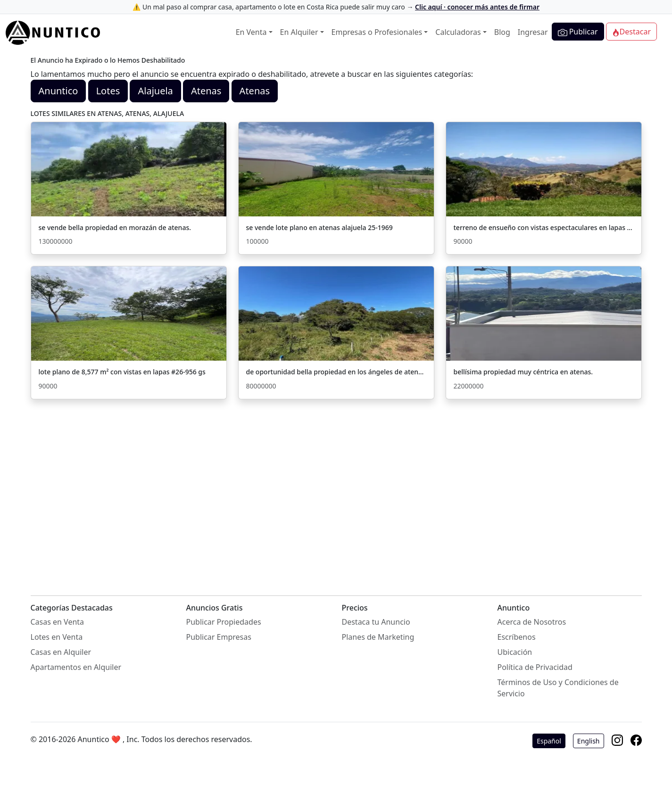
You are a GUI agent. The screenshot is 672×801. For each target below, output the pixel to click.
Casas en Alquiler (61, 652)
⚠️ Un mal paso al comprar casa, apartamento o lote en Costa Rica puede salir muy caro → (336, 7)
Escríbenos (517, 637)
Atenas (206, 91)
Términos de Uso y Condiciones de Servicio (558, 688)
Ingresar (533, 32)
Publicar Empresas (219, 637)
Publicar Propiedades (224, 622)
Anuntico (58, 91)
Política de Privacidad (535, 667)
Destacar (631, 32)
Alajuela (155, 91)
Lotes (108, 91)
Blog (502, 32)
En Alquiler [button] (299, 32)
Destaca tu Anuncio (376, 622)
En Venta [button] (251, 32)
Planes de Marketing (378, 637)
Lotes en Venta (57, 637)
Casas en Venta (58, 622)
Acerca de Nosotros (532, 622)
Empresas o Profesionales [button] (377, 32)
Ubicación (515, 652)
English (589, 741)
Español (549, 741)
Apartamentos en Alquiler (76, 667)
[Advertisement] (336, 488)
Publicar (578, 32)
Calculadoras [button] (458, 32)
